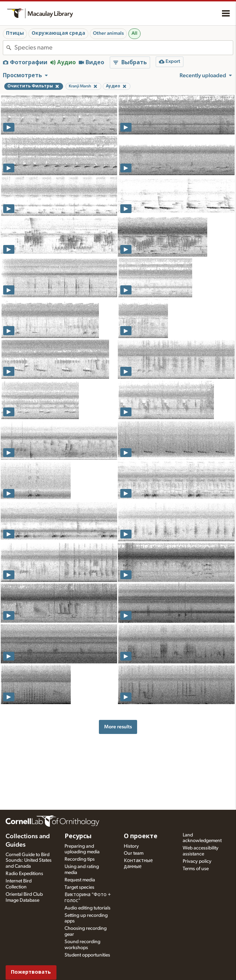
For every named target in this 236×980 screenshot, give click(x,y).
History (131, 846)
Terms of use (196, 869)
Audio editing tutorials (87, 908)
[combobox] (124, 48)
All (134, 33)
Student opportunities (87, 955)
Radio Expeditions (24, 874)
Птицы (15, 33)
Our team (134, 853)
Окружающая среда (58, 33)
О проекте (141, 836)
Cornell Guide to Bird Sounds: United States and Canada (29, 861)
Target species (79, 887)
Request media (80, 880)
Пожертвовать (31, 972)
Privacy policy (197, 861)
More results (118, 727)
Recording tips (80, 859)
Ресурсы (78, 836)
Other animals (108, 33)
